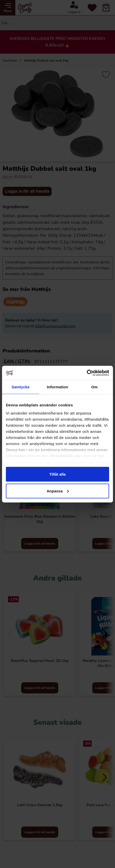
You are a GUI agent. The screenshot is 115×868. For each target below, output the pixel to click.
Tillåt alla (57, 474)
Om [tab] (94, 387)
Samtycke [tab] (21, 387)
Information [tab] (57, 387)
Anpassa (58, 491)
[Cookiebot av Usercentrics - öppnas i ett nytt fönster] (87, 373)
